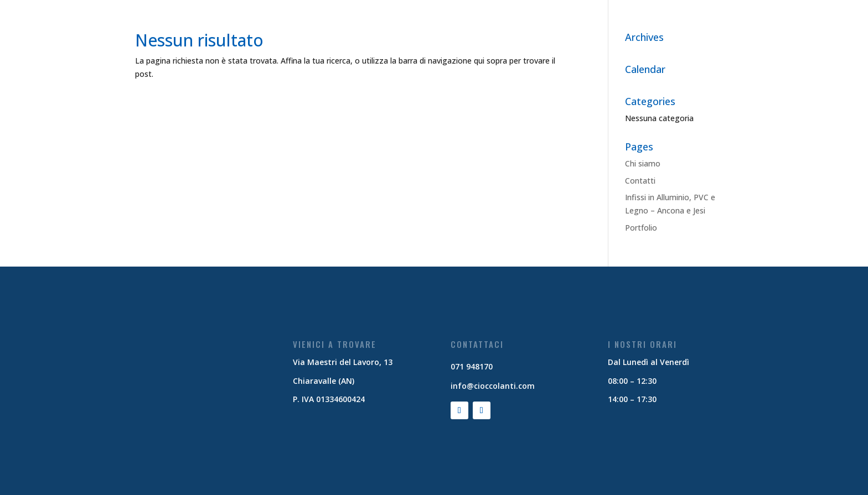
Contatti (640, 181)
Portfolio (641, 228)
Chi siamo (643, 163)
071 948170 (472, 366)
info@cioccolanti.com (493, 386)
